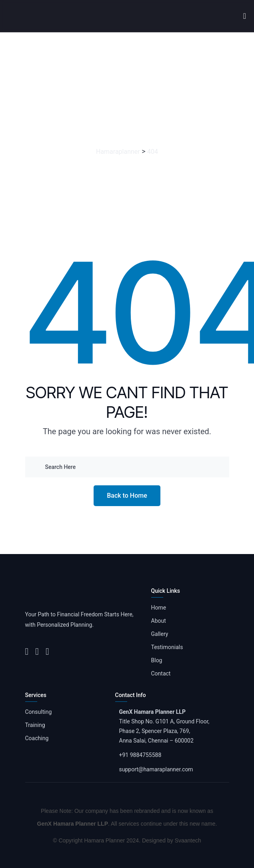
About (159, 621)
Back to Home (127, 496)
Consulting (39, 712)
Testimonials (167, 647)
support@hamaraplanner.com (156, 769)
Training (35, 725)
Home (159, 608)
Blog (157, 660)
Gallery (160, 634)
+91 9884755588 (140, 755)
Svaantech (188, 840)
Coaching (37, 738)
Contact (161, 673)
